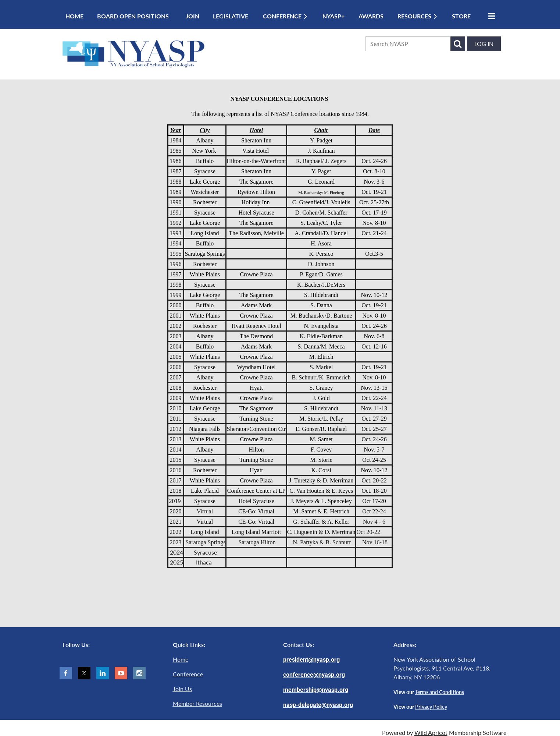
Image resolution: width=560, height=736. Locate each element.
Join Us (182, 689)
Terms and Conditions (440, 692)
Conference (188, 674)
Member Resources (197, 703)
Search (458, 44)
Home (181, 659)
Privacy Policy (431, 707)
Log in (484, 44)
